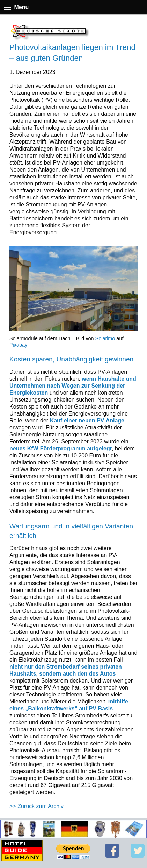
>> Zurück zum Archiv (36, 806)
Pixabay (18, 345)
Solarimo (105, 338)
